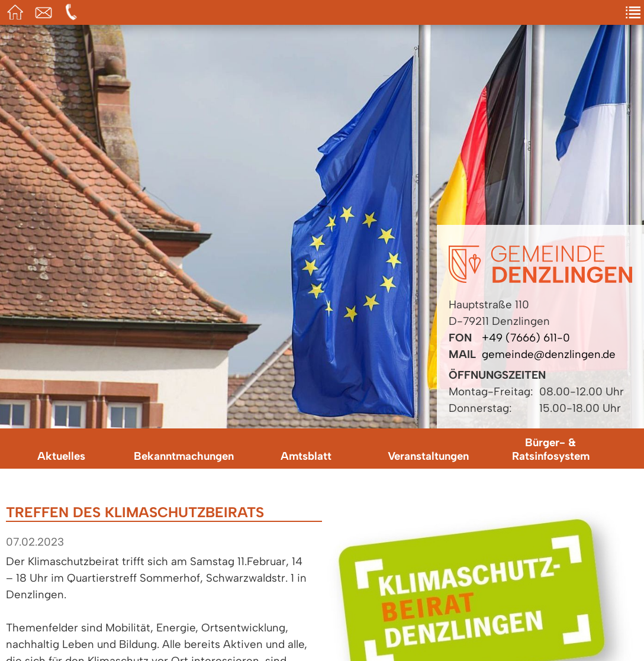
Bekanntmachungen (184, 456)
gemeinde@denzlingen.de (549, 354)
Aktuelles (61, 456)
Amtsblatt (306, 456)
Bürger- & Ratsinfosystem (551, 449)
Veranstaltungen (428, 456)
